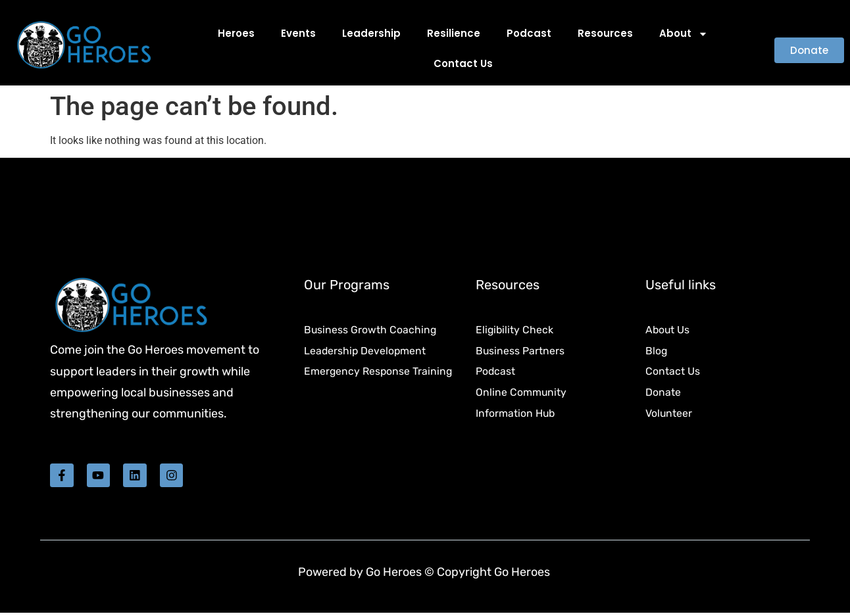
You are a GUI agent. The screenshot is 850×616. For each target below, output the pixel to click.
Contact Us (463, 63)
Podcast (529, 33)
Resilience (454, 33)
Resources (605, 33)
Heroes (236, 33)
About (684, 34)
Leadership (371, 33)
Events (298, 33)
